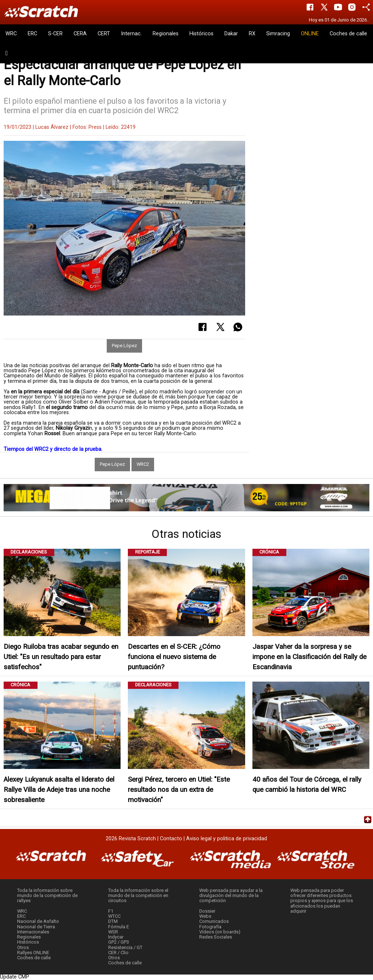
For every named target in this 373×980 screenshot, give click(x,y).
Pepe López (124, 346)
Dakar (231, 34)
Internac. (131, 34)
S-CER (55, 34)
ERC (32, 34)
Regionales (166, 34)
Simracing (278, 34)
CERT (104, 34)
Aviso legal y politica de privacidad (227, 839)
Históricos (201, 34)
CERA (80, 34)
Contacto (171, 839)
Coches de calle (348, 34)
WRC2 (143, 464)
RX (252, 34)
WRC (11, 34)
